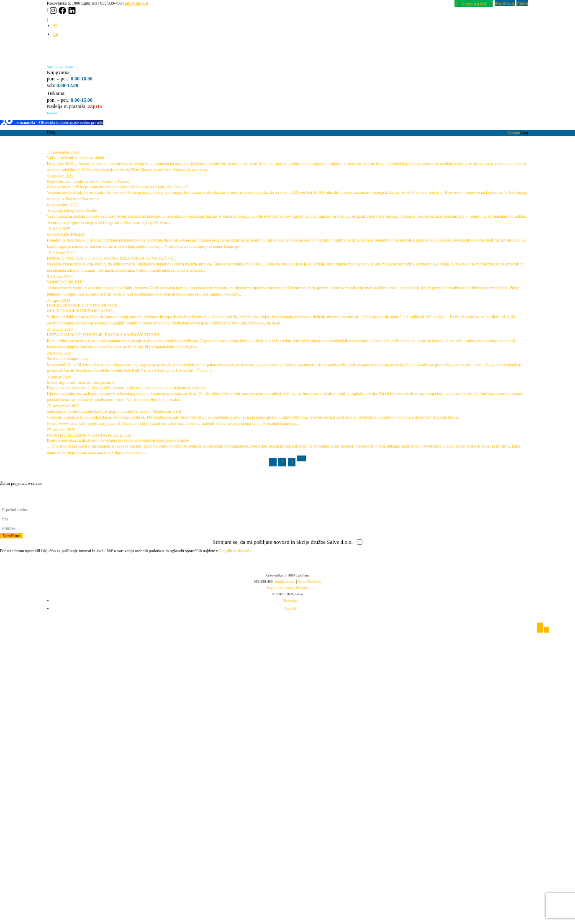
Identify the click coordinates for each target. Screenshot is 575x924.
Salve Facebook (310, 582)
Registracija (505, 3)
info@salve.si (136, 3)
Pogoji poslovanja (280, 588)
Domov (514, 133)
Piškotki (302, 588)
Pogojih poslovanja (235, 551)
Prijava (522, 3)
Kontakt (52, 113)
